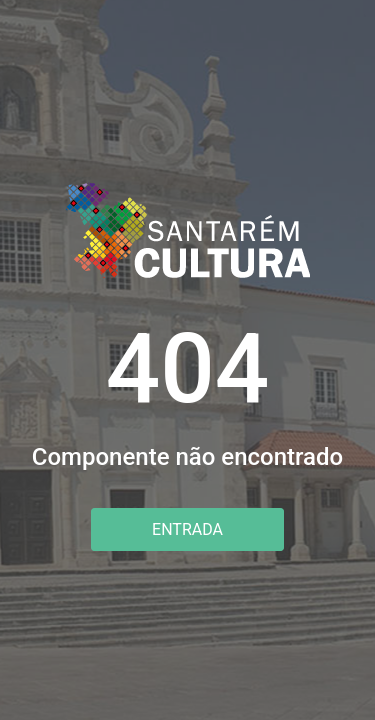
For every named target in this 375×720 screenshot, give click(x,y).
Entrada (187, 529)
